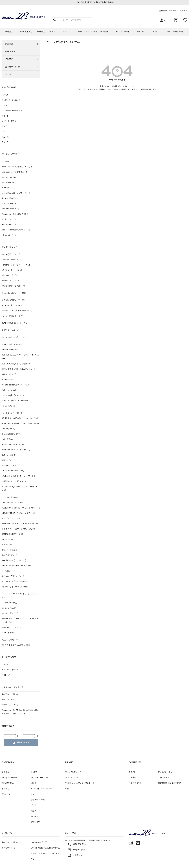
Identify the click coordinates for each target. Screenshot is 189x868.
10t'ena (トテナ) (9, 235)
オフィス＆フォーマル (10, 670)
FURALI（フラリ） (8, 406)
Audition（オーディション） (12, 305)
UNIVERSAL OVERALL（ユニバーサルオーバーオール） (20, 620)
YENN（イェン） (8, 633)
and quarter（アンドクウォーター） (16, 172)
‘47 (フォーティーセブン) (12, 270)
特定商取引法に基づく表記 (169, 783)
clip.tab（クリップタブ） (11, 350)
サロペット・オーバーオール (13, 111)
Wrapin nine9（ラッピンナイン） (15, 214)
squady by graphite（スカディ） (15, 587)
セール (8, 74)
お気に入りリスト (136, 783)
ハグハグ (67, 32)
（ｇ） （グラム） (7, 439)
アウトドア (6, 675)
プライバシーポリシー (167, 772)
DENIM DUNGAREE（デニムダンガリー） (18, 369)
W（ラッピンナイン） (10, 219)
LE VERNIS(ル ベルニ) (11, 497)
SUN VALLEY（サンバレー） (13, 576)
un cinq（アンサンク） (11, 613)
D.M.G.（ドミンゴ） (9, 374)
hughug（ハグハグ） (10, 705)
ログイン (132, 772)
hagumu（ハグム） (9, 177)
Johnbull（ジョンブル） (11, 466)
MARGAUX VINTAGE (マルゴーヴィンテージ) (21, 508)
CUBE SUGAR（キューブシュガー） (16, 364)
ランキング (54, 32)
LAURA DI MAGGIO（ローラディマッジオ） (19, 476)
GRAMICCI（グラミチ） (11, 434)
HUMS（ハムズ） (8, 188)
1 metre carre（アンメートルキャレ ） (17, 265)
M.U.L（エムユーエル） (11, 518)
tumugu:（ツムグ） (9, 608)
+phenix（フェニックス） (11, 628)
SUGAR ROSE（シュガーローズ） (15, 581)
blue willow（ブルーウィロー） (14, 316)
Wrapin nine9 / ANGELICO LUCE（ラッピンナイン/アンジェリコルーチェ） (20, 712)
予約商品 (41, 32)
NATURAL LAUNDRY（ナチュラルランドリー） (20, 524)
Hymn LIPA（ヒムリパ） (11, 225)
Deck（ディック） (8, 380)
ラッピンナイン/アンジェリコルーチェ (93, 32)
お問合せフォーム (77, 855)
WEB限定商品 (26, 32)
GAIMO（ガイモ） (8, 429)
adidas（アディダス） (10, 275)
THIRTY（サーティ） (9, 603)
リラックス (6, 664)
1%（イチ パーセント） (10, 260)
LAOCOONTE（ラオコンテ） (13, 471)
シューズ (5, 137)
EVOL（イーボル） (9, 390)
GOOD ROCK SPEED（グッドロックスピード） (20, 423)
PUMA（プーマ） (8, 545)
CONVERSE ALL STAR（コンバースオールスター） (20, 357)
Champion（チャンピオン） (13, 344)
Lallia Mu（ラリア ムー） (12, 503)
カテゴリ (140, 32)
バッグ (4, 132)
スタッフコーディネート (174, 32)
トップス (5, 95)
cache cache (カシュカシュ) (14, 337)
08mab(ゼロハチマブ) (11, 254)
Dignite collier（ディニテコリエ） (15, 385)
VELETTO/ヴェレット (10, 640)
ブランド (154, 32)
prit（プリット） (7, 539)
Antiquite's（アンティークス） (14, 293)
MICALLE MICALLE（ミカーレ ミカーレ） (18, 513)
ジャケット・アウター (10, 121)
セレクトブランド (72, 778)
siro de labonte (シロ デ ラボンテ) (16, 566)
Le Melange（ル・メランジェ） (14, 481)
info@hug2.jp (76, 850)
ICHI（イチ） (6, 460)
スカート (5, 116)
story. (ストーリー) (10, 571)
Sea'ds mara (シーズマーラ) (14, 560)
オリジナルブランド (73, 772)
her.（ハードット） (9, 183)
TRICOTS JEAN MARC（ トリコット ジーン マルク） (21, 596)
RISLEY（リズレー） (9, 555)
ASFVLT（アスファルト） (11, 281)
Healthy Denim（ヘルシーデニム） (16, 450)
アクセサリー (7, 142)
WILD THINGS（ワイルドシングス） (16, 645)
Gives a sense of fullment (14, 445)
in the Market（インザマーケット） (16, 193)
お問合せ (172, 11)
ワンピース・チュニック (11, 100)
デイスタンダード (123, 32)
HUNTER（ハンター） (10, 455)
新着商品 (9, 32)
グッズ (4, 126)
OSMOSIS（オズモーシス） (12, 534)
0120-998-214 (76, 844)
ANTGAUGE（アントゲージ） (13, 300)
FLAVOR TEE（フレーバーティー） (15, 401)
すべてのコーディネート (11, 694)
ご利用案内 (183, 11)
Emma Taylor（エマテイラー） (14, 395)
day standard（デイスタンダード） (16, 230)
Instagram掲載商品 (10, 778)
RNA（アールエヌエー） (11, 550)
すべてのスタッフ (9, 700)
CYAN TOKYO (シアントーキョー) (16, 323)
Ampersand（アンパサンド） (13, 286)
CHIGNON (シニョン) (10, 330)
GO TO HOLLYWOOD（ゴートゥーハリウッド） (21, 418)
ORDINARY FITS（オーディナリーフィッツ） (19, 529)
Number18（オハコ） (10, 198)
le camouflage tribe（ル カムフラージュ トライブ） (20, 488)
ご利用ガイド (164, 778)
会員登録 (163, 11)
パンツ (4, 105)
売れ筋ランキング (13, 67)
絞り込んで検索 (21, 743)
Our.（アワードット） (10, 204)
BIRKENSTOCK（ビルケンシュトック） (17, 311)
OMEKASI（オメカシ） (10, 209)
